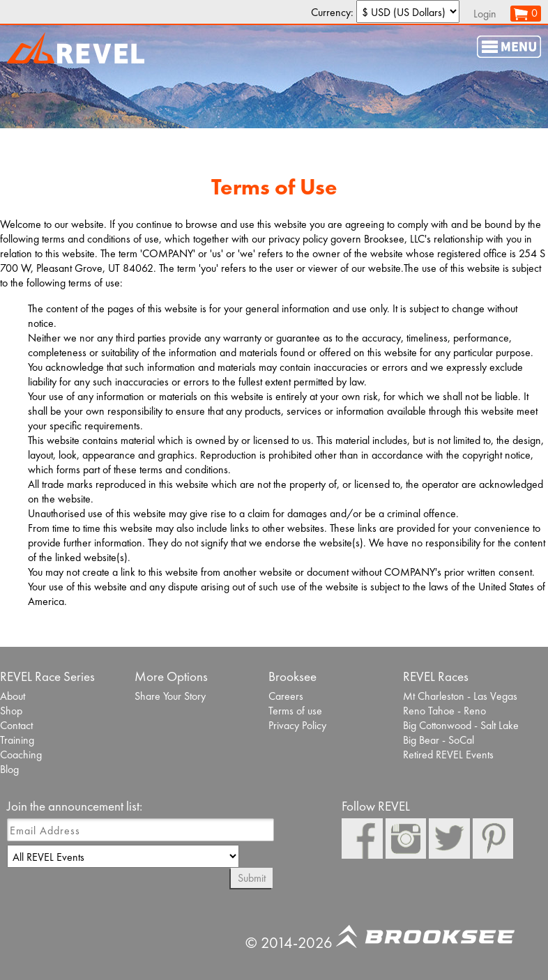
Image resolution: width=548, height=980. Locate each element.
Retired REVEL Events (448, 755)
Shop (11, 711)
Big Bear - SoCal (439, 740)
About (13, 696)
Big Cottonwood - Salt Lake (461, 725)
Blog (9, 769)
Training (17, 740)
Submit (252, 878)
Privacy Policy (297, 725)
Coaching (21, 755)
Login (485, 14)
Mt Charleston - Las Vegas (460, 696)
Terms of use (295, 711)
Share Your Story (170, 696)
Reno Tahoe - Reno (444, 711)
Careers (286, 696)
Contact (16, 725)
